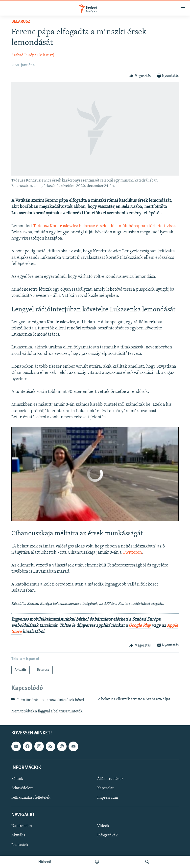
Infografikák (107, 836)
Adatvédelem (22, 788)
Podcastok (20, 845)
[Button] (140, 76)
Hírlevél (45, 862)
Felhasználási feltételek (31, 798)
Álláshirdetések (110, 779)
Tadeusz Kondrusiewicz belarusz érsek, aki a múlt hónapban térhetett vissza (105, 226)
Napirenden (22, 826)
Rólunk (17, 779)
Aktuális (18, 836)
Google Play (140, 626)
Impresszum (108, 798)
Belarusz (21, 22)
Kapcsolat (105, 788)
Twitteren (132, 553)
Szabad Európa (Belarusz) (33, 55)
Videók (103, 826)
